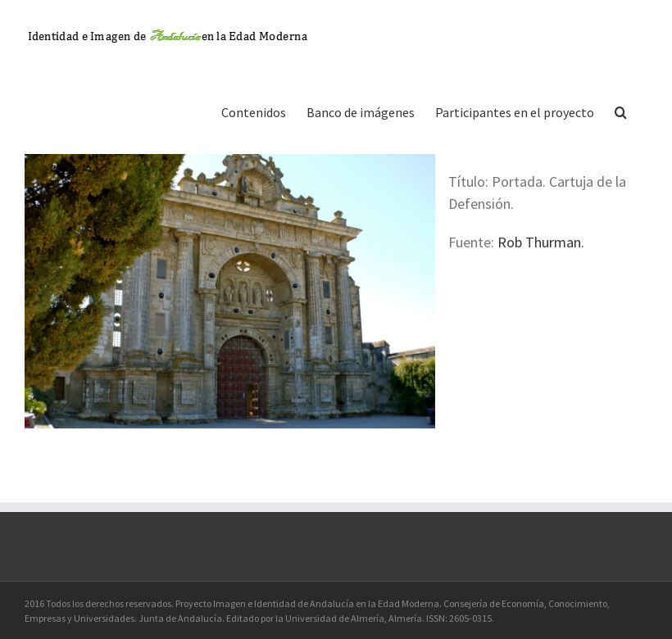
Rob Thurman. (541, 242)
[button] (621, 111)
